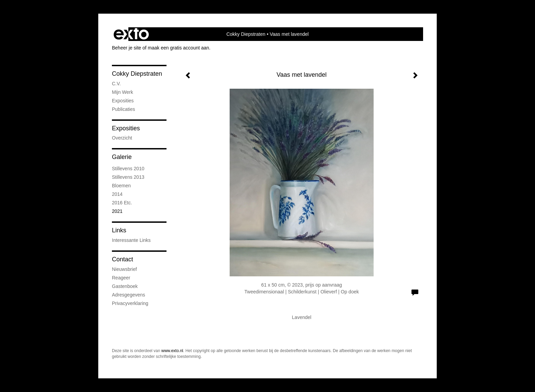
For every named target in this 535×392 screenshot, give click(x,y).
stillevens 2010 (128, 169)
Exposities (126, 128)
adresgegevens (128, 295)
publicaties (124, 109)
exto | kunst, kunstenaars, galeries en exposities (131, 34)
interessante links (131, 240)
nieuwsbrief (124, 269)
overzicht (122, 138)
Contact (122, 259)
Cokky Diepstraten (246, 34)
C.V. (116, 84)
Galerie (122, 157)
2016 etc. (122, 203)
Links (119, 230)
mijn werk (122, 92)
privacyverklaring (130, 303)
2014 (117, 194)
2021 (117, 211)
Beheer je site (127, 48)
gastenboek (125, 286)
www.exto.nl (172, 351)
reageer (121, 278)
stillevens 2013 (128, 177)
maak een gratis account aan (178, 48)
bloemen (121, 186)
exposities (123, 101)
